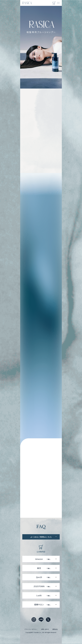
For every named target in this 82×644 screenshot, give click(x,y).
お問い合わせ (45, 629)
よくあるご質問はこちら (41, 537)
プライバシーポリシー (31, 629)
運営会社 (55, 629)
